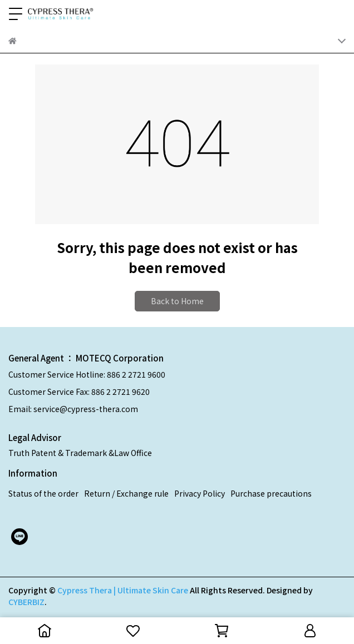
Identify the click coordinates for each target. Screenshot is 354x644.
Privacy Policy (200, 493)
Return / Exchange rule (126, 493)
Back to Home (177, 301)
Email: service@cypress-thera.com (73, 409)
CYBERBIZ (26, 602)
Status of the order (43, 493)
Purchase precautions (271, 493)
